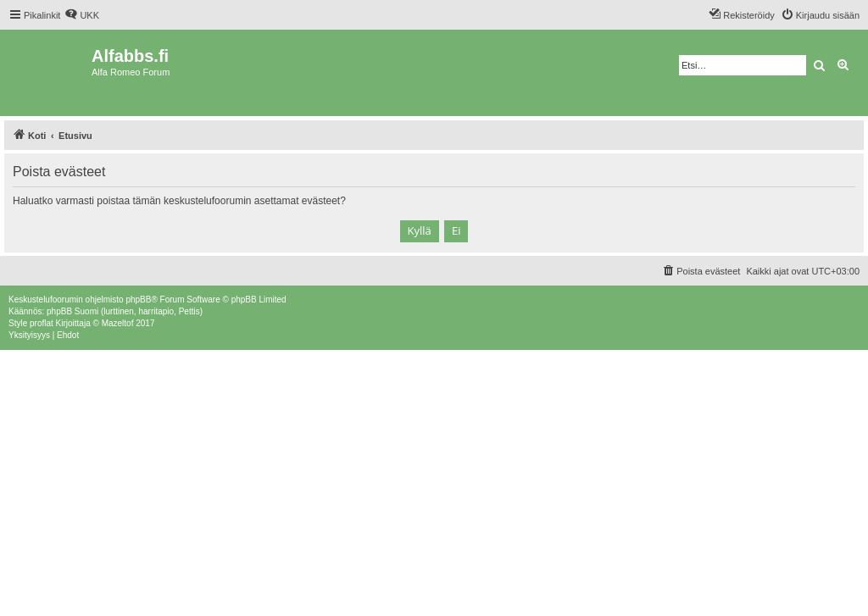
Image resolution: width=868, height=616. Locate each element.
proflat (42, 323)
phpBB (138, 300)
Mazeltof (118, 323)
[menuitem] (82, 15)
